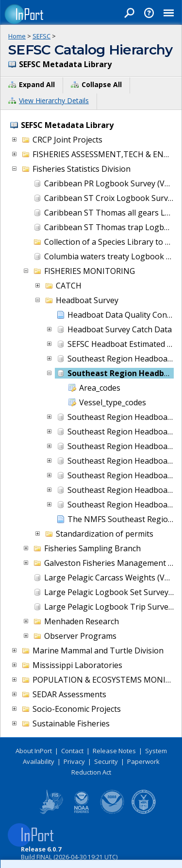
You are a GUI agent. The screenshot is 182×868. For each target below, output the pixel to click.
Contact (72, 751)
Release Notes (114, 751)
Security (106, 761)
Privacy (74, 761)
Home (17, 36)
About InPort (34, 751)
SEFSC (41, 36)
